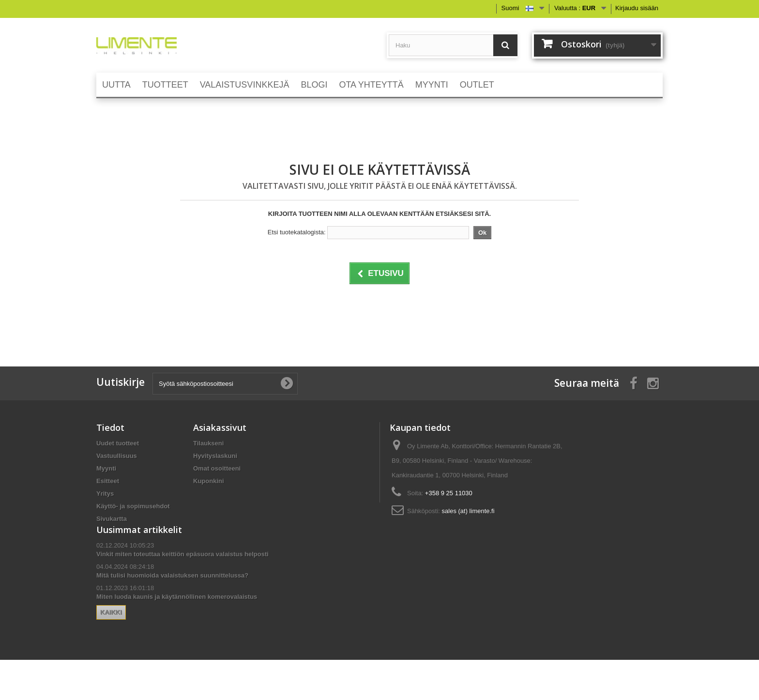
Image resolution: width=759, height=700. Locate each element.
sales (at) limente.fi (468, 511)
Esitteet (108, 481)
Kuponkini (209, 481)
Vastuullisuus (117, 456)
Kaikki (208, 636)
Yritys (105, 494)
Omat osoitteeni (217, 468)
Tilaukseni (208, 443)
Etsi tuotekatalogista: (297, 232)
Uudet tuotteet (118, 443)
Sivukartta (112, 519)
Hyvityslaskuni (215, 456)
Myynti (106, 468)
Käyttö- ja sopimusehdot (133, 506)
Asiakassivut (220, 427)
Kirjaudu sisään (637, 8)
